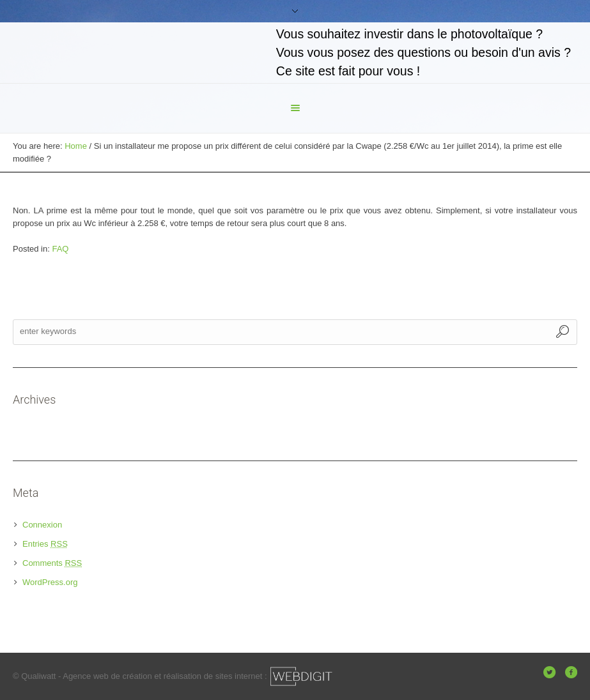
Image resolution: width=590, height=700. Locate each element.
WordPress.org (50, 582)
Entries (45, 544)
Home (76, 146)
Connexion (42, 525)
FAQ (60, 249)
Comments (52, 563)
